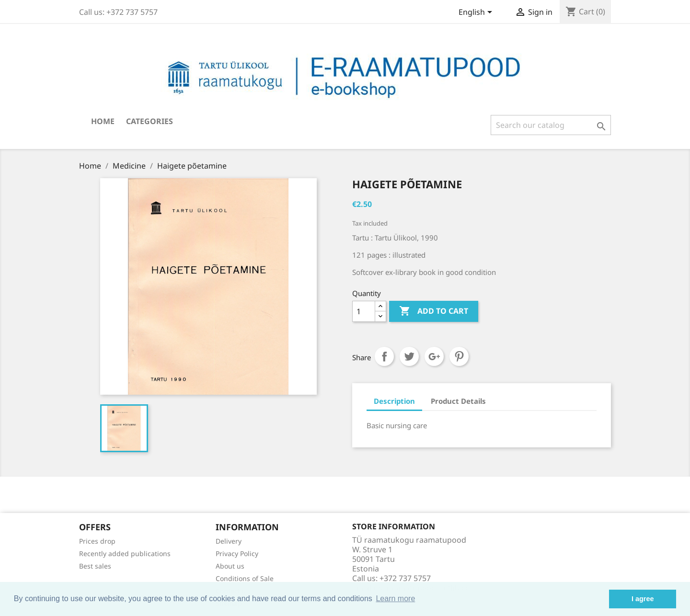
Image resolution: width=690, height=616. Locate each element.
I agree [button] (643, 599)
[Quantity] (364, 311)
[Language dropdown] (477, 13)
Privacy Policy (237, 553)
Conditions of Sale (245, 578)
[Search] (551, 125)
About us (230, 566)
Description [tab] (394, 401)
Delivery (229, 541)
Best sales (95, 566)
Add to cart (434, 311)
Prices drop (97, 541)
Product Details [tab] (458, 401)
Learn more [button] (395, 599)
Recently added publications (125, 553)
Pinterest (459, 356)
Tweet (409, 356)
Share (384, 356)
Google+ (434, 356)
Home (103, 121)
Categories (149, 121)
